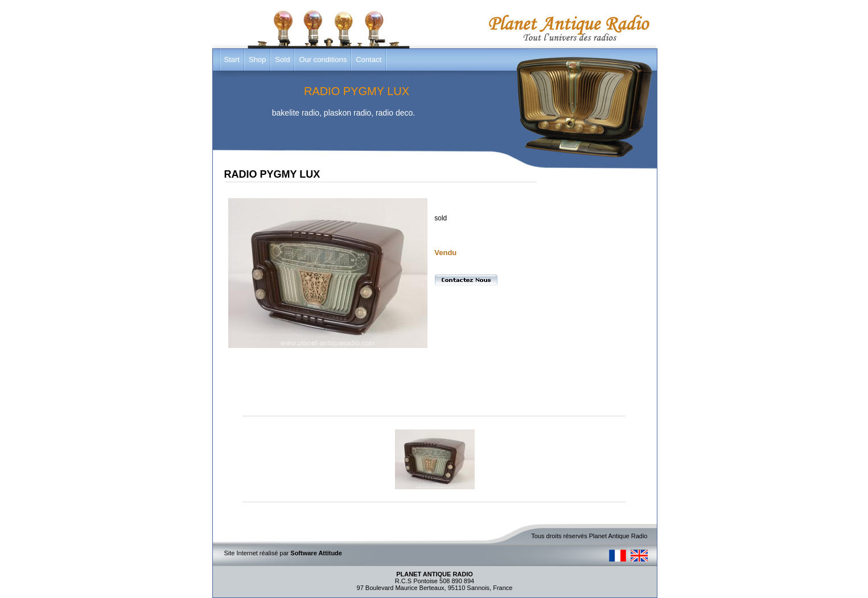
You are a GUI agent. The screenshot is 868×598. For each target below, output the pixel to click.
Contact (369, 60)
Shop (257, 60)
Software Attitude (316, 553)
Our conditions (323, 60)
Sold (282, 60)
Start (232, 60)
